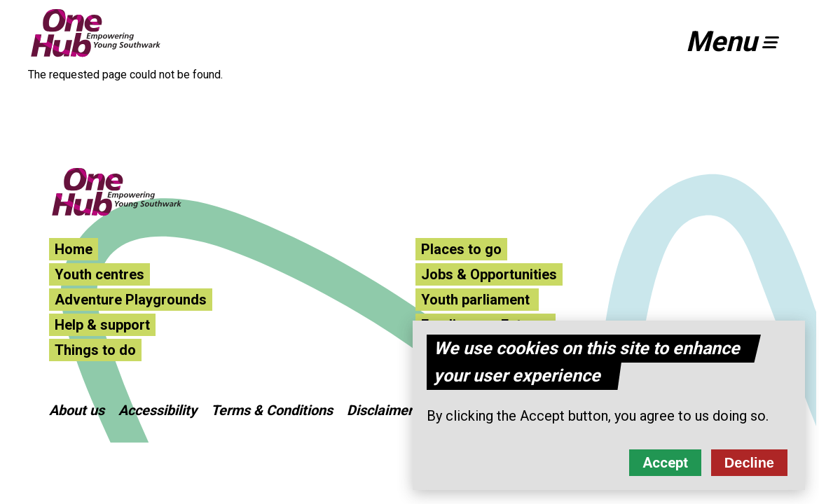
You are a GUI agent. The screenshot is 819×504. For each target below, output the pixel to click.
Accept (665, 469)
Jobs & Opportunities (489, 274)
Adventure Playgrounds (131, 300)
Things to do (95, 350)
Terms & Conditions (272, 410)
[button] (738, 42)
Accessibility (158, 410)
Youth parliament (477, 300)
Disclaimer (380, 410)
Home (74, 249)
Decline (749, 469)
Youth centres (99, 274)
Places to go (461, 249)
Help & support (102, 325)
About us (77, 410)
